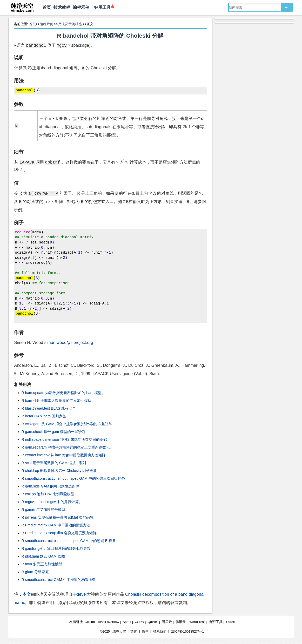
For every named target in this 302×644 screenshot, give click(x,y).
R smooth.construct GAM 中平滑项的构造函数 (59, 580)
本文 (27, 594)
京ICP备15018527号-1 (187, 632)
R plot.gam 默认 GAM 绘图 (43, 556)
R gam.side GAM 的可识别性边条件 (50, 486)
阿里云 (167, 622)
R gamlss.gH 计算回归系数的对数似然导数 (56, 548)
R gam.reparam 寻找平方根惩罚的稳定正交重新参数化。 (67, 447)
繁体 (134, 632)
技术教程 (62, 7)
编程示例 (81, 7)
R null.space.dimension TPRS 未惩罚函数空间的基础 (64, 439)
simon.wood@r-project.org (69, 343)
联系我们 (160, 632)
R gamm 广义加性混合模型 (43, 510)
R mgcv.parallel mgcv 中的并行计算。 (52, 502)
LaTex (231, 622)
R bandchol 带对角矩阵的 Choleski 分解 (110, 36)
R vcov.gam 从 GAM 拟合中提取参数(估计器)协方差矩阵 (67, 424)
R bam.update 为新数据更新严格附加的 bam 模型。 (63, 393)
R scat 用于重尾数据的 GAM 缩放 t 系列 (54, 463)
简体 (145, 632)
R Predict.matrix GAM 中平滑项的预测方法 (56, 525)
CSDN (139, 622)
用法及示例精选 (70, 24)
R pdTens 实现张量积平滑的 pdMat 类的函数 (58, 517)
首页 (47, 7)
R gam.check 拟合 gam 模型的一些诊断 (54, 432)
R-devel (80, 594)
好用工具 (101, 7)
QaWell (153, 622)
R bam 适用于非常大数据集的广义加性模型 (56, 401)
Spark (127, 622)
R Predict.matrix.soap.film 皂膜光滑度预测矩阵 (59, 533)
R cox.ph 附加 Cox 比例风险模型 (48, 494)
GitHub (90, 622)
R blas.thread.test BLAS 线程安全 (49, 408)
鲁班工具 (216, 622)
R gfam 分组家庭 (35, 572)
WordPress (197, 622)
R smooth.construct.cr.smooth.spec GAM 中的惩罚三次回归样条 (73, 478)
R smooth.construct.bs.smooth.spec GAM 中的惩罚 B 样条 (69, 541)
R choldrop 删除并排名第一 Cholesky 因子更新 (59, 471)
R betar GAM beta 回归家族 (44, 416)
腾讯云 (181, 622)
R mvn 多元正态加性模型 (42, 564)
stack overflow (109, 622)
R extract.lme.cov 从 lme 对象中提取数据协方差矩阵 (64, 455)
